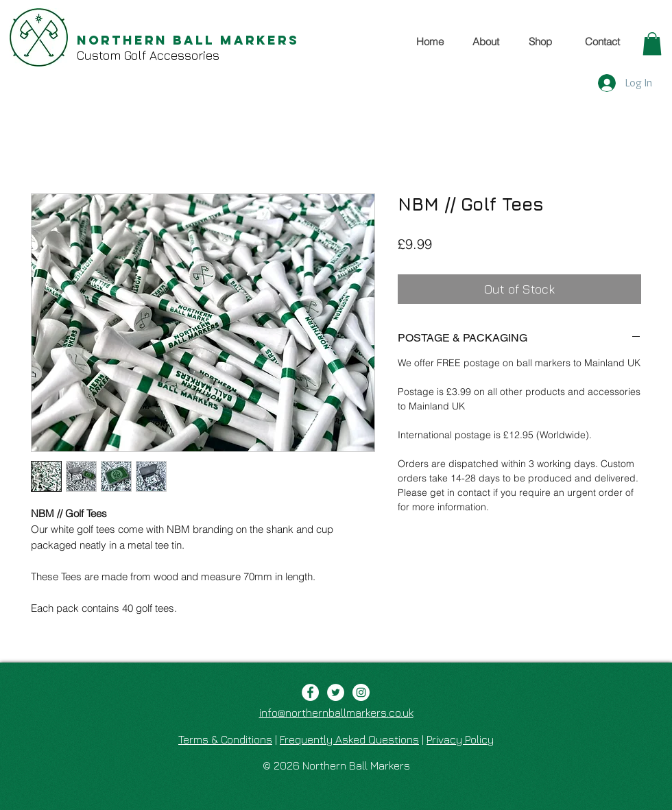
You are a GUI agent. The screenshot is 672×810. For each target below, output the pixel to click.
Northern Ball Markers (188, 40)
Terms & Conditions (225, 739)
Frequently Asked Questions (349, 739)
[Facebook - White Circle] (310, 692)
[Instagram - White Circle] (361, 692)
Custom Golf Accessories (148, 55)
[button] (652, 44)
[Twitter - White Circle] (336, 692)
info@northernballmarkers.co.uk (336, 713)
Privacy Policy (460, 739)
